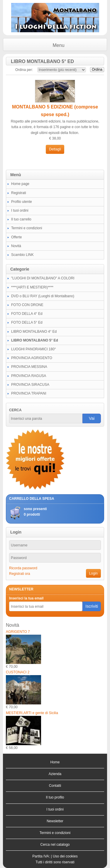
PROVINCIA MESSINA (29, 367)
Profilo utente (22, 202)
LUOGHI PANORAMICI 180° (34, 349)
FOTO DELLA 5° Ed (27, 322)
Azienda (55, 774)
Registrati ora (20, 574)
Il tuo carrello (21, 219)
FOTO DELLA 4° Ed (27, 314)
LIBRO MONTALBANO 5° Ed (35, 340)
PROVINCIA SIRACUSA (30, 385)
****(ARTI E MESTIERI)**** (32, 287)
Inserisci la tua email (26, 598)
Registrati (19, 193)
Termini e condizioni (27, 228)
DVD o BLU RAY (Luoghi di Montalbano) (43, 296)
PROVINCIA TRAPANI (29, 393)
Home (55, 762)
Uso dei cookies (65, 856)
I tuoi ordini (20, 210)
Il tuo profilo (55, 797)
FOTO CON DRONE (27, 305)
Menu (59, 45)
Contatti (55, 786)
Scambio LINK (22, 255)
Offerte (16, 237)
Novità (16, 246)
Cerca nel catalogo (55, 845)
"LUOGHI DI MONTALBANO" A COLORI (43, 278)
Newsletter (55, 821)
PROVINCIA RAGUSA (29, 376)
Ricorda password (23, 568)
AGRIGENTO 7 (18, 632)
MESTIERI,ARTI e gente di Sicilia (32, 713)
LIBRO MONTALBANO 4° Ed (34, 332)
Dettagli (55, 149)
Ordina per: (24, 70)
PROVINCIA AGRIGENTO (32, 358)
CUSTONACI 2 (18, 672)
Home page (20, 184)
